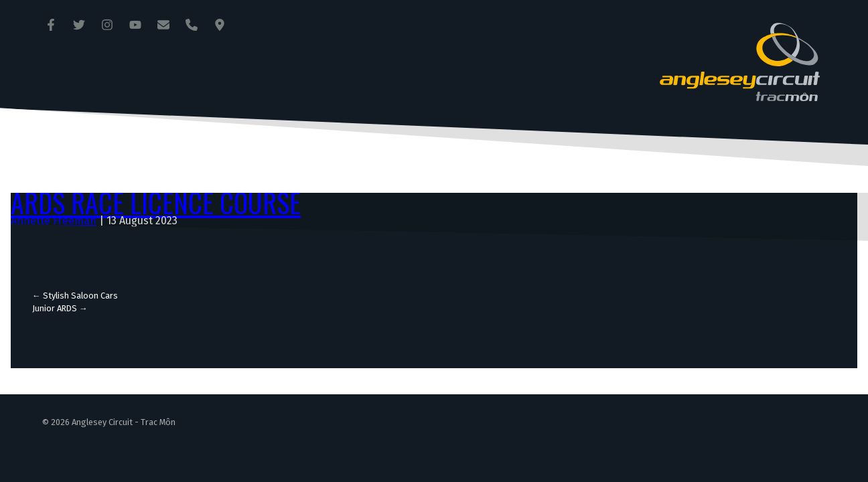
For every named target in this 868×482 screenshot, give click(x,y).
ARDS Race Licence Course (156, 202)
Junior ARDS (60, 308)
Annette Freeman (54, 221)
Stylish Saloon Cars (75, 296)
